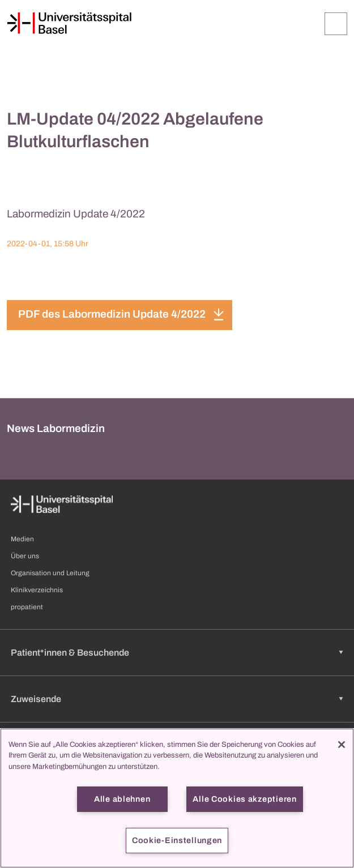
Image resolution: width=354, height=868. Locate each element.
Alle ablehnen (122, 799)
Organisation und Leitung (50, 573)
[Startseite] (69, 23)
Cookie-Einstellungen (177, 840)
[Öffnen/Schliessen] (336, 24)
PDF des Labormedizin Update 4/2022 (112, 314)
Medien (22, 539)
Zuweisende (36, 699)
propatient (27, 607)
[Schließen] (342, 745)
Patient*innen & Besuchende (70, 653)
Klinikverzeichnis (37, 590)
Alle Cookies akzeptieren (244, 799)
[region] (177, 798)
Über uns (25, 556)
